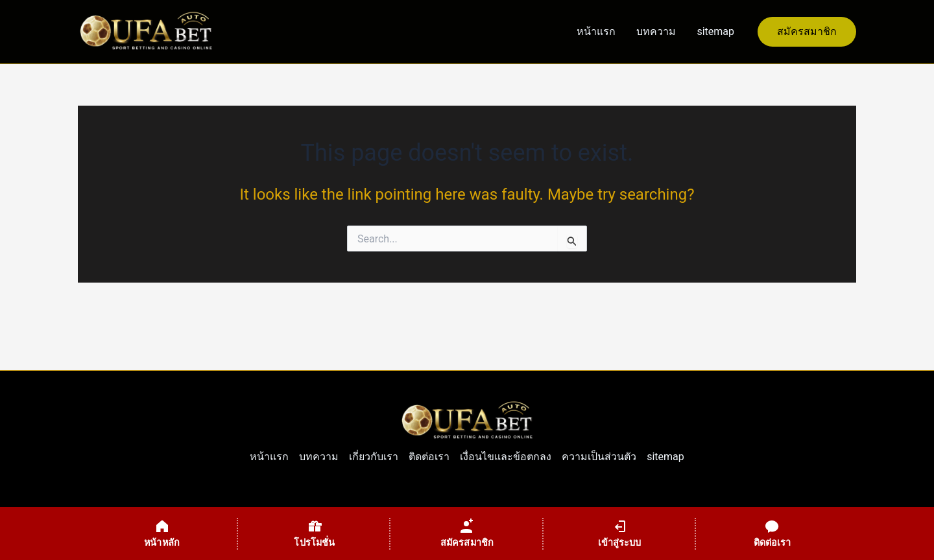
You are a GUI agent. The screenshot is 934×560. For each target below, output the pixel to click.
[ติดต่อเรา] (772, 533)
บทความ (656, 31)
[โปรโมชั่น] (314, 533)
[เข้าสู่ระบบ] (620, 533)
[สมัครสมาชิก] (467, 533)
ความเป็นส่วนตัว (599, 457)
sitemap (715, 31)
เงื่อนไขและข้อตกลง (506, 457)
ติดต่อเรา (429, 457)
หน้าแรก (596, 31)
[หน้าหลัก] (162, 533)
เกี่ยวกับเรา (374, 457)
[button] (807, 32)
